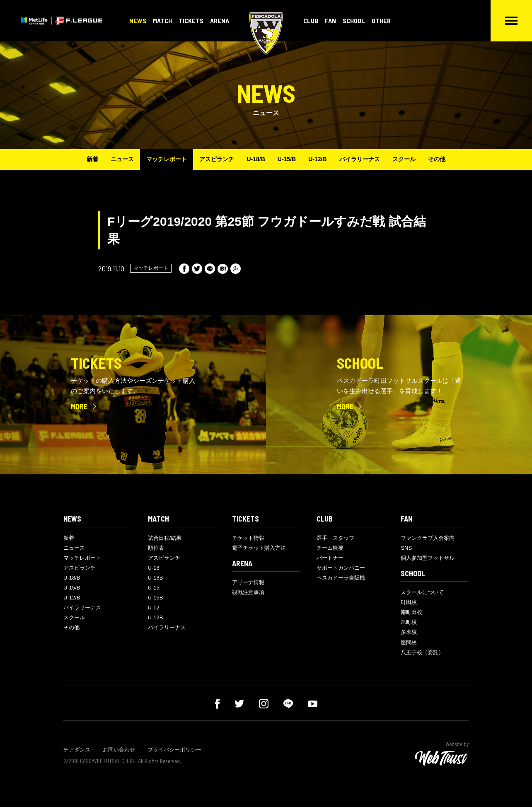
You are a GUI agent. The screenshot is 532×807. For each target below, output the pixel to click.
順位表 (156, 548)
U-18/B (256, 159)
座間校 (409, 642)
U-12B (156, 617)
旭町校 (409, 622)
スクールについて (422, 592)
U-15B (156, 598)
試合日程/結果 (165, 538)
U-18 (154, 568)
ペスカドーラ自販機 (341, 578)
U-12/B (317, 159)
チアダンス (77, 750)
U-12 (154, 608)
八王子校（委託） (422, 652)
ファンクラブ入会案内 (428, 538)
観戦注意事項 (248, 592)
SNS (406, 548)
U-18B (156, 578)
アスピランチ (217, 159)
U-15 (154, 588)
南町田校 (411, 612)
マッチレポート (167, 159)
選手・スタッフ (335, 538)
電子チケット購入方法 (259, 548)
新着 (92, 159)
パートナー (330, 558)
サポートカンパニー (341, 568)
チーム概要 (330, 548)
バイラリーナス (360, 159)
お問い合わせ (119, 750)
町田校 (409, 602)
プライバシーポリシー (174, 750)
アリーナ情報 (248, 582)
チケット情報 (248, 538)
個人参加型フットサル (428, 558)
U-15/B (287, 159)
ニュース (122, 159)
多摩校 (409, 632)
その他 (437, 159)
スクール (404, 159)
